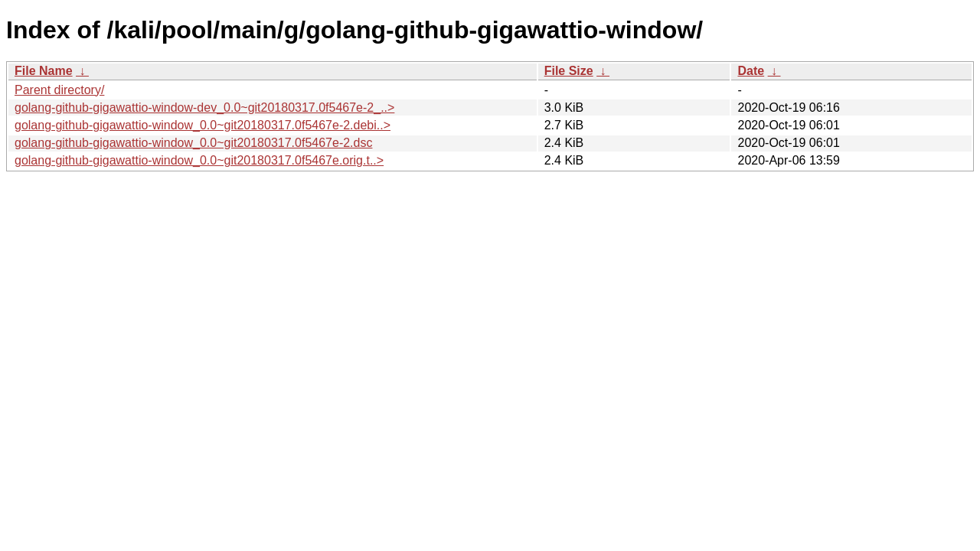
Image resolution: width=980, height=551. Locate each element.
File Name (44, 71)
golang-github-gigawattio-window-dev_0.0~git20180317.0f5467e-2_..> (204, 108)
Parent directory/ (59, 90)
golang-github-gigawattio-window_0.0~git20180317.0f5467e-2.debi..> (203, 125)
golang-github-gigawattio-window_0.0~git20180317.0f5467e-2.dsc (193, 143)
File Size (569, 71)
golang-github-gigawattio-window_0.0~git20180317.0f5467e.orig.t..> (199, 160)
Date (751, 71)
